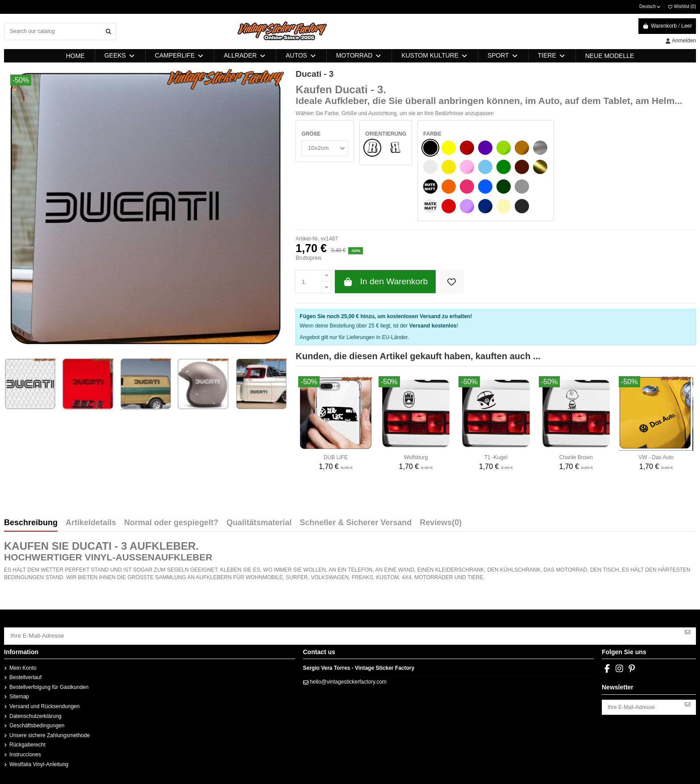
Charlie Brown (576, 457)
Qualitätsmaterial (259, 523)
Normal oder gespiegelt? (171, 523)
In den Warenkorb (385, 282)
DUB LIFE (336, 457)
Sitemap (19, 695)
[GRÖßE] (323, 148)
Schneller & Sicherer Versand (356, 523)
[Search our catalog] (108, 31)
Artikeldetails (91, 523)
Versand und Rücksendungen (44, 705)
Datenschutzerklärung (35, 714)
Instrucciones (25, 753)
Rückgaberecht (27, 743)
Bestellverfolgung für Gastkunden (49, 685)
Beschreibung (31, 523)
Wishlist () (681, 6)
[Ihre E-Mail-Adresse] (342, 635)
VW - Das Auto (656, 457)
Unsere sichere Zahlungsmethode (50, 733)
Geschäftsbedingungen (37, 724)
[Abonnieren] (687, 632)
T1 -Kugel (496, 457)
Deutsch (650, 6)
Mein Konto (23, 666)
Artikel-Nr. (307, 239)
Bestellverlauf (25, 676)
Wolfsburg (416, 457)
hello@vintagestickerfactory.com (348, 680)
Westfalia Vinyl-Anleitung (39, 762)
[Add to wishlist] (451, 282)
